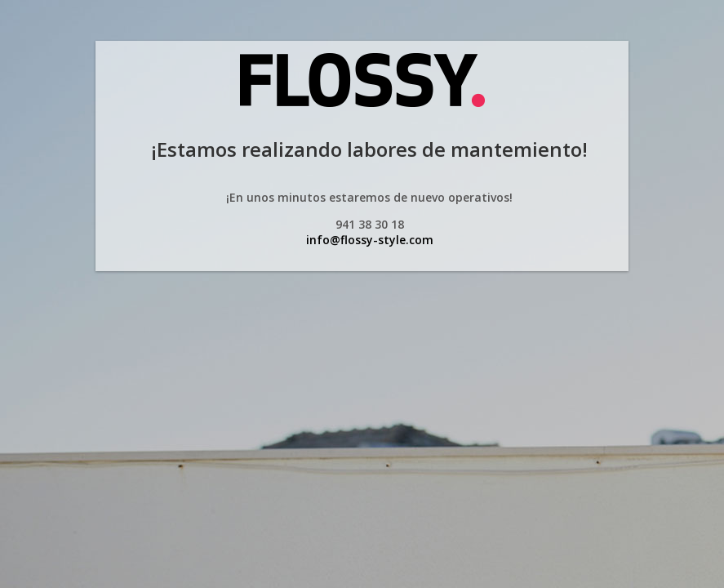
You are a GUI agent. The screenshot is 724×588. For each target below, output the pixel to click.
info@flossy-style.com (370, 240)
